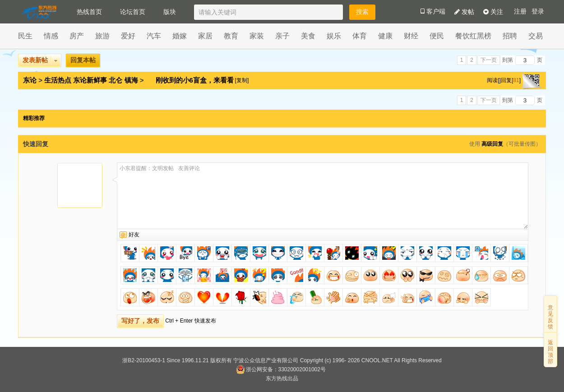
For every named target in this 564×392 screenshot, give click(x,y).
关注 (493, 12)
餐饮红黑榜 (473, 36)
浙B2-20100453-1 (144, 360)
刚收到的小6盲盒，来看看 (196, 80)
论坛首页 (133, 12)
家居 (205, 36)
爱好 (128, 36)
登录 (538, 12)
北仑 (116, 80)
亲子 (282, 36)
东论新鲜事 (90, 80)
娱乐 (334, 36)
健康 (385, 36)
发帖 (464, 12)
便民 (437, 36)
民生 (25, 36)
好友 (134, 235)
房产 (77, 36)
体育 (360, 36)
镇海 (131, 80)
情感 (51, 36)
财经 (411, 36)
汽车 (154, 36)
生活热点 (58, 80)
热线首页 (89, 12)
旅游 (102, 36)
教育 (231, 36)
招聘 (510, 36)
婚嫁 (180, 36)
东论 (30, 80)
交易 (536, 36)
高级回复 (492, 144)
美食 (308, 36)
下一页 (489, 60)
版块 (170, 12)
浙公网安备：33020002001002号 (281, 369)
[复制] (242, 80)
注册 (520, 12)
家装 (257, 36)
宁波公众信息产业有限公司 (266, 360)
